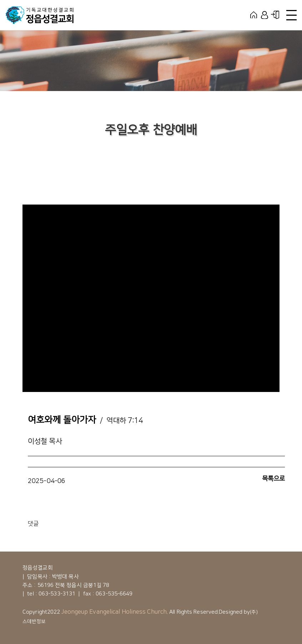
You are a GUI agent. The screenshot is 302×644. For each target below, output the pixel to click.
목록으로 (273, 479)
